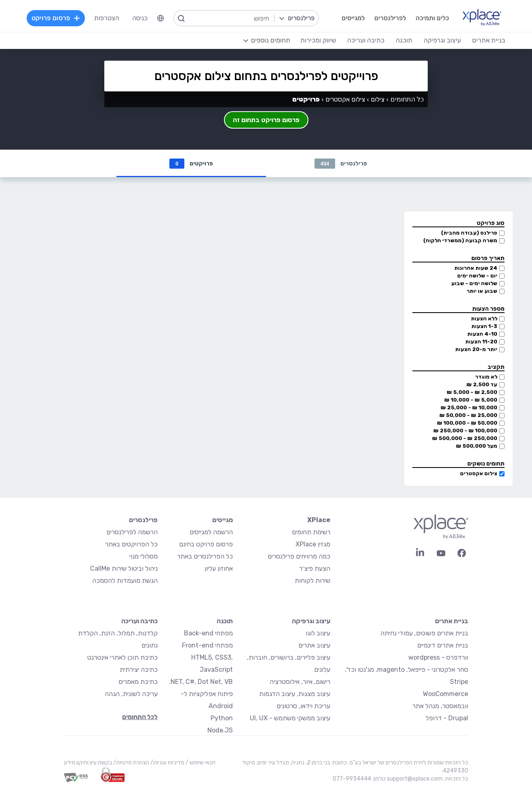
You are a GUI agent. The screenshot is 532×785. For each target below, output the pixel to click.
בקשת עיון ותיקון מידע (88, 763)
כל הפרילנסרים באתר (205, 556)
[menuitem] (160, 18)
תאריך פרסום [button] (488, 258)
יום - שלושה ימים (477, 276)
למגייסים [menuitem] (353, 18)
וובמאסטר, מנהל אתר (440, 706)
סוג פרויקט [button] (491, 223)
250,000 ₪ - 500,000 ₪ (465, 438)
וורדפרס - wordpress (438, 657)
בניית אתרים (452, 621)
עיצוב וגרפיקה (311, 621)
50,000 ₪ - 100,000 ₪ (467, 423)
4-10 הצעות (482, 334)
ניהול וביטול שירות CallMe (124, 568)
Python (222, 718)
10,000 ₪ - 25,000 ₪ (469, 407)
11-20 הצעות (481, 342)
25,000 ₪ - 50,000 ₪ (468, 415)
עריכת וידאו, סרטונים (303, 706)
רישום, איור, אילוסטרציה (300, 682)
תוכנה (225, 621)
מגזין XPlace (313, 544)
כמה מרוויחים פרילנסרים (299, 556)
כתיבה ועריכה (139, 621)
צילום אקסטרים (479, 473)
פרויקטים (191, 164)
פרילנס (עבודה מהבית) (469, 233)
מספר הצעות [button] (488, 309)
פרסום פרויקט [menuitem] (56, 18)
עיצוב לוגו (318, 633)
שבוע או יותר (482, 291)
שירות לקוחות (312, 581)
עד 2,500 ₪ (482, 384)
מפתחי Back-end (208, 633)
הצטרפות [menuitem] (107, 18)
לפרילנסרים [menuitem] (390, 18)
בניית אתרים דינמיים (443, 645)
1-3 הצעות (484, 326)
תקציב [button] (496, 367)
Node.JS (220, 730)
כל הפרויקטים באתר (131, 544)
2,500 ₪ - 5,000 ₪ (472, 392)
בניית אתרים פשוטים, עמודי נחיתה (424, 633)
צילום (378, 99)
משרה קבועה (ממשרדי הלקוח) (460, 240)
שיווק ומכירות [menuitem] (318, 40)
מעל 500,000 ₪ (477, 446)
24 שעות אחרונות (476, 268)
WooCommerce (445, 694)
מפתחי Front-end (207, 645)
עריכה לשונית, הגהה (131, 694)
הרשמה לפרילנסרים (132, 532)
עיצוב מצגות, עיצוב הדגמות (295, 694)
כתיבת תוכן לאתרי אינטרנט (122, 657)
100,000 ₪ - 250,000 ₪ (465, 431)
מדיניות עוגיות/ (167, 763)
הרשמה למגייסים (211, 532)
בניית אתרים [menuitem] (489, 40)
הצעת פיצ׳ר (315, 568)
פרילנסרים (341, 164)
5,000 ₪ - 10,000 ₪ (471, 400)
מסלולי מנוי (144, 556)
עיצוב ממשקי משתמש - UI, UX (290, 718)
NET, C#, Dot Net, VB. (201, 682)
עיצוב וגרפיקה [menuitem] (442, 40)
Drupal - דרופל (447, 718)
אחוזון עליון (219, 568)
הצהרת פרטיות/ (131, 763)
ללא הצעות (484, 318)
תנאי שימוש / (200, 763)
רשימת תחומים (311, 532)
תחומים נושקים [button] (486, 464)
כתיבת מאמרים (138, 682)
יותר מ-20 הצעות (476, 349)
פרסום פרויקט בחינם (206, 544)
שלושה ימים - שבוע (474, 283)
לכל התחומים (140, 717)
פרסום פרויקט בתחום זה (266, 120)
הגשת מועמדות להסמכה (125, 581)
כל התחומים (407, 99)
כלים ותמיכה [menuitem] (432, 18)
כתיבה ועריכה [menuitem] (366, 40)
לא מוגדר (486, 377)
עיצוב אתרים (314, 645)
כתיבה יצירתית (139, 670)
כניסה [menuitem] (140, 18)
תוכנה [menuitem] (404, 40)
